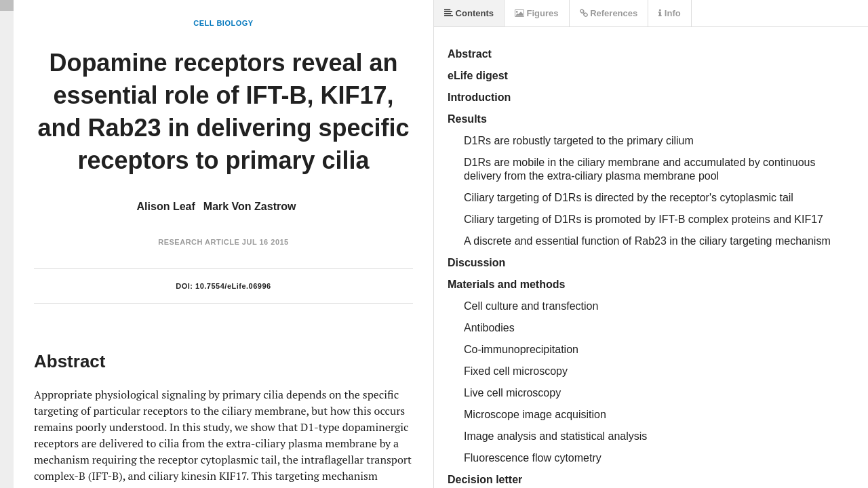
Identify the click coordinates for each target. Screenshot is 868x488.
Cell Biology (223, 23)
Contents (469, 13)
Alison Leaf (166, 206)
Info (669, 13)
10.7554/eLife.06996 (233, 286)
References (609, 13)
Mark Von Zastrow (250, 206)
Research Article (199, 242)
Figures (537, 13)
